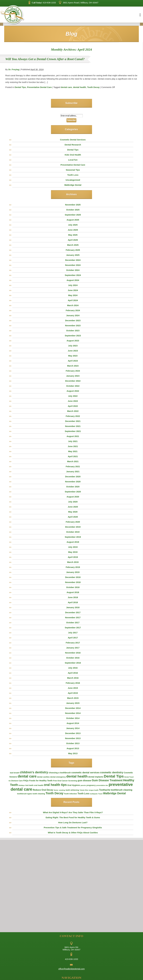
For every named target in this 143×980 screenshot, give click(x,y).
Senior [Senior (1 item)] (56, 790)
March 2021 (73, 461)
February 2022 (73, 416)
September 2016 (73, 663)
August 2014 (73, 723)
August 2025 (73, 220)
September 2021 (73, 431)
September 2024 (73, 275)
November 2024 (73, 265)
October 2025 (73, 210)
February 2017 (73, 643)
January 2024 (73, 315)
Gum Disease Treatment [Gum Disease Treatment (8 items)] (107, 780)
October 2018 (73, 587)
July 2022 (73, 396)
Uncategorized (73, 180)
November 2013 (73, 738)
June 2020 (73, 507)
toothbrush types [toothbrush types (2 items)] (25, 794)
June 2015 (73, 688)
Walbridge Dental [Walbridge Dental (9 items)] (114, 793)
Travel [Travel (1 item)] (100, 794)
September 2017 (73, 628)
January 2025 (73, 255)
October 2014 (73, 718)
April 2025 (73, 240)
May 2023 (73, 356)
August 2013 (73, 748)
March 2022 (73, 411)
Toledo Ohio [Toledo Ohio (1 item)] (84, 790)
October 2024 (73, 270)
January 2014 (73, 728)
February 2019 (73, 567)
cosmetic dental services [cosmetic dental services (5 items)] (85, 773)
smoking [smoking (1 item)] (62, 790)
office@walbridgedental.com (71, 969)
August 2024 (73, 280)
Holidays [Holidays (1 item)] (22, 785)
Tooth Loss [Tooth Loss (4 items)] (83, 794)
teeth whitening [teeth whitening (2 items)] (72, 790)
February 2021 (73, 466)
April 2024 (73, 300)
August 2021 (73, 436)
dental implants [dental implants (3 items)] (96, 777)
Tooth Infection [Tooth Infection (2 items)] (70, 794)
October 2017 (73, 622)
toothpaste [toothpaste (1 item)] (94, 794)
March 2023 (73, 366)
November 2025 (73, 205)
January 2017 (73, 648)
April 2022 (73, 406)
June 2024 (73, 290)
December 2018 (73, 577)
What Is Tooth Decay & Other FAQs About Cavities (73, 833)
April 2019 (73, 557)
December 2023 (73, 320)
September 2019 (73, 537)
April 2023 (73, 361)
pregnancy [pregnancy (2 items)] (91, 785)
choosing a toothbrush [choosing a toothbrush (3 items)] (60, 773)
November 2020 (73, 482)
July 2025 (73, 225)
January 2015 (73, 703)
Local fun (73, 160)
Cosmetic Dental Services (73, 140)
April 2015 (73, 693)
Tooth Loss (73, 175)
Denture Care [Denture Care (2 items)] (17, 781)
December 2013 (73, 733)
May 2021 (73, 451)
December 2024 (73, 260)
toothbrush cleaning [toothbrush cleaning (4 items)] (121, 790)
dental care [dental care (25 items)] (27, 776)
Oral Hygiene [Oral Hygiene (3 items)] (74, 785)
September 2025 (73, 215)
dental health (80, 87)
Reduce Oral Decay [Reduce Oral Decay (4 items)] (43, 790)
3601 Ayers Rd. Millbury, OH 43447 (71, 948)
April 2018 (73, 602)
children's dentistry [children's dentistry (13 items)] (34, 772)
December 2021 (73, 421)
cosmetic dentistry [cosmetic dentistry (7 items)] (112, 772)
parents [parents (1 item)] (83, 785)
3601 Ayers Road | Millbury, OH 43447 (79, 3)
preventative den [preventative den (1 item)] (102, 785)
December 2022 (73, 381)
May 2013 (73, 753)
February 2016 (73, 683)
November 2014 (73, 713)
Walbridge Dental (73, 185)
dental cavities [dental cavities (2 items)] (43, 777)
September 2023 (73, 336)
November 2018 (73, 582)
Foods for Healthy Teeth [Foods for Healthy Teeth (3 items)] (41, 781)
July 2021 (73, 441)
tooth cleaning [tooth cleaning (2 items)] (39, 794)
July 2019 (73, 547)
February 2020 (73, 522)
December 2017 (73, 612)
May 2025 (73, 235)
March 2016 (73, 678)
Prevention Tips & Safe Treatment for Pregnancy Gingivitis (73, 828)
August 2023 (73, 341)
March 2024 (73, 305)
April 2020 (73, 517)
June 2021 (73, 446)
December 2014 (73, 708)
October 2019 (73, 532)
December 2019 (73, 527)
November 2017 (73, 617)
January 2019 (73, 572)
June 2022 (73, 401)
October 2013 (73, 743)
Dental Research (73, 145)
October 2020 (73, 487)
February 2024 (73, 310)
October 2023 (73, 331)
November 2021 (73, 426)
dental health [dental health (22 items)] (77, 776)
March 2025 (73, 245)
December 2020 (73, 477)
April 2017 (73, 638)
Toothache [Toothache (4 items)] (105, 790)
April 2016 (73, 673)
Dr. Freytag (14, 69)
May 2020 (73, 512)
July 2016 (73, 668)
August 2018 (73, 592)
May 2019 (73, 552)
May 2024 (73, 295)
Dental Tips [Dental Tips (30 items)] (114, 776)
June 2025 (73, 230)
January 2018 (73, 607)
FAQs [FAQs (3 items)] (26, 781)
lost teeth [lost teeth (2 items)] (29, 785)
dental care (66, 87)
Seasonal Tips (73, 170)
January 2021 (73, 471)
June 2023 (73, 351)
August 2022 (73, 391)
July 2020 (73, 502)
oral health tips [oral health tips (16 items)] (55, 785)
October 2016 (73, 658)
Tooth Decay (93, 87)
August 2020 (73, 497)
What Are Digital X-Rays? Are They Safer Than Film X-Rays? (73, 812)
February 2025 (73, 250)
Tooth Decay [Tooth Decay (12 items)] (54, 793)
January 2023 (73, 376)
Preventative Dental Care (39, 87)
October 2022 (73, 386)
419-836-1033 (42, 3)
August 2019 (73, 542)
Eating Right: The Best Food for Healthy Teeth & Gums (73, 817)
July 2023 (73, 346)
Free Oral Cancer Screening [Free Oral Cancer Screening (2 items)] (65, 781)
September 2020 (73, 492)
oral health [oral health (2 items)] (39, 785)
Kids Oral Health (73, 155)
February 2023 (73, 371)
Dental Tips (20, 87)
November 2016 (73, 653)
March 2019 (73, 562)
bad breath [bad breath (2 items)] (15, 773)
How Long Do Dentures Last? (73, 822)
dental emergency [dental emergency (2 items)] (58, 777)
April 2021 (73, 456)
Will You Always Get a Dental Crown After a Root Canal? (45, 59)
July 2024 (73, 285)
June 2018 (73, 597)
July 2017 (73, 633)
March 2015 (73, 698)
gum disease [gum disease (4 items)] (84, 781)
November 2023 (73, 325)
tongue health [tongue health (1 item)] (94, 790)
